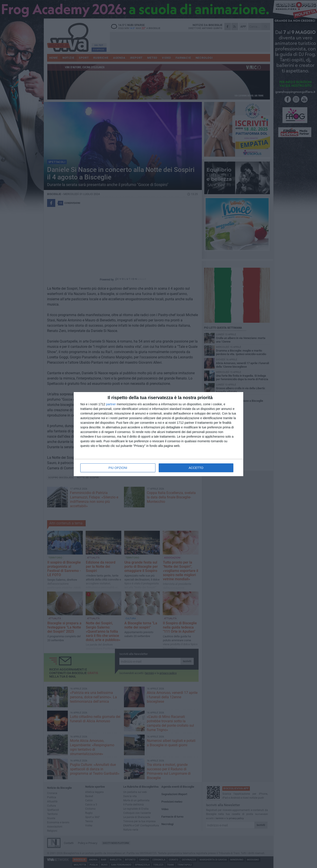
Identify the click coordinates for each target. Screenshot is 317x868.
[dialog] (158, 434)
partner (111, 404)
